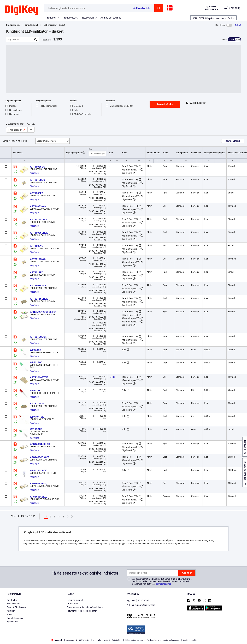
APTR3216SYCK (39, 377)
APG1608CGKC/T (40, 457)
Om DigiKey (12, 600)
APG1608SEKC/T (39, 497)
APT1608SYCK (38, 206)
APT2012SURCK (39, 220)
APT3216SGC (37, 404)
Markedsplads (13, 604)
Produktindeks (13, 25)
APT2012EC (37, 272)
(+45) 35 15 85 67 (138, 601)
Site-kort (11, 615)
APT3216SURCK (39, 299)
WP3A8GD (36, 350)
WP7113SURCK (38, 470)
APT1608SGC (37, 167)
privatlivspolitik (163, 584)
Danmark (57, 640)
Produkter (51, 18)
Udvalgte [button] (47, 141)
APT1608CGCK (38, 286)
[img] (22, 10)
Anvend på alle (165, 104)
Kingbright (35, 173)
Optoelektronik (32, 25)
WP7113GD (36, 362)
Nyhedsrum (12, 622)
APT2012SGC (37, 180)
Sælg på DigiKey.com (17, 607)
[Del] (238, 25)
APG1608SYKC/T (39, 483)
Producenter (69, 18)
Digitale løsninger (15, 618)
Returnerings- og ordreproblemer (82, 611)
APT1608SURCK (39, 233)
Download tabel (233, 141)
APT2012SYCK (38, 259)
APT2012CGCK (38, 337)
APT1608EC (37, 193)
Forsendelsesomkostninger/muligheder (85, 607)
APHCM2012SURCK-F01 (43, 312)
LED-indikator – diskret (54, 25)
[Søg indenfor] (20, 39)
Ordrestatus (72, 604)
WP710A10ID (37, 417)
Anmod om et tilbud (111, 18)
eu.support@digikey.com (141, 605)
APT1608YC (37, 246)
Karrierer (11, 611)
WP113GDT (36, 429)
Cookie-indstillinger (191, 640)
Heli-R (112, 377)
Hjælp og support (75, 600)
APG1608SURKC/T (40, 444)
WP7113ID (36, 391)
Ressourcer (88, 18)
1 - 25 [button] (12, 141)
